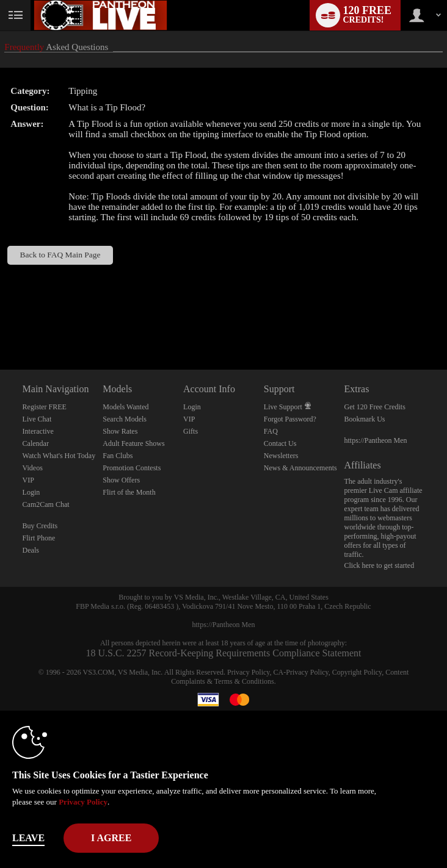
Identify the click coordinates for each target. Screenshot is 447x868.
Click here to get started (380, 565)
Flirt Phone (39, 538)
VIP (28, 480)
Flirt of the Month (129, 492)
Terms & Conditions (244, 681)
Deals (31, 550)
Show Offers (121, 480)
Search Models (125, 419)
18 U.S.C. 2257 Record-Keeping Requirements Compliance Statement (223, 653)
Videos (33, 468)
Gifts (191, 431)
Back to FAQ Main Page (60, 255)
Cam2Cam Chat (46, 504)
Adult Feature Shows (133, 443)
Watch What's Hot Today (59, 456)
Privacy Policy (249, 672)
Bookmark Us (365, 419)
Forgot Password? (290, 419)
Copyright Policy (357, 672)
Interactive (38, 431)
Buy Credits (40, 526)
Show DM (0, 324)
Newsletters (281, 456)
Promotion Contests (132, 468)
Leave (28, 838)
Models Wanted (125, 407)
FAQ (271, 431)
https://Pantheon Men (376, 440)
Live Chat (37, 419)
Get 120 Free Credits (375, 407)
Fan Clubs (118, 456)
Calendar (36, 443)
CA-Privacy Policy (301, 672)
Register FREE (45, 407)
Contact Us (280, 443)
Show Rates (120, 431)
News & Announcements (300, 468)
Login (31, 492)
